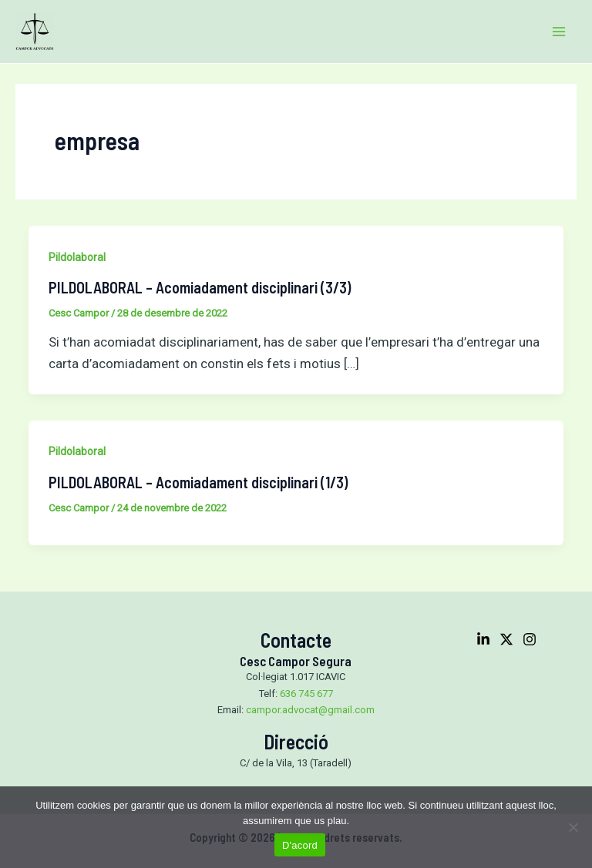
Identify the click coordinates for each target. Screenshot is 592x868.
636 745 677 (306, 694)
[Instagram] (530, 639)
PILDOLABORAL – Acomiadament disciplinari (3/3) (200, 287)
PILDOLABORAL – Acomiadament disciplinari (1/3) (198, 482)
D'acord (300, 845)
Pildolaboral (77, 257)
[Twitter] (506, 639)
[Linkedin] (483, 639)
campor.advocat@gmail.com (310, 710)
